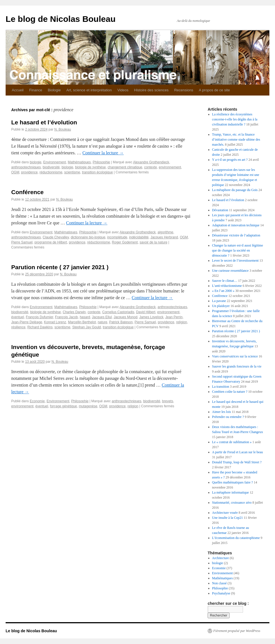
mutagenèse (88, 406)
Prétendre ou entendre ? (228, 417)
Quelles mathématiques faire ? (233, 482)
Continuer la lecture (103, 153)
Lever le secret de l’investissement (235, 261)
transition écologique (97, 172)
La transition (221, 387)
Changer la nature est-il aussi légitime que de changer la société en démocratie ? (238, 250)
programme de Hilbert (51, 242)
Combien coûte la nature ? (230, 392)
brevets (168, 401)
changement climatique (125, 167)
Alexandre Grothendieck (151, 162)
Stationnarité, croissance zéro (232, 503)
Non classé (219, 583)
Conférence (27, 192)
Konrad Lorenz (55, 322)
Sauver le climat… (225, 281)
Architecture (221, 558)
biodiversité (51, 167)
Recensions (184, 90)
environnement (170, 167)
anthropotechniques (26, 167)
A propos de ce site (215, 90)
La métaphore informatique (231, 492)
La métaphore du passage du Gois (235, 190)
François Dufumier (39, 317)
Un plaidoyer (221, 306)
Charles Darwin (74, 312)
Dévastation (220, 210)
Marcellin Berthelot (82, 322)
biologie (35, 162)
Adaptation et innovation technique (236, 225)
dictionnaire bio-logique (88, 237)
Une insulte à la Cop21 (228, 518)
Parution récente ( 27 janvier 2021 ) (60, 267)
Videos (123, 90)
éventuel (18, 317)
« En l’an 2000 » (223, 291)
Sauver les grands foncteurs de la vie (237, 366)
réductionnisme (51, 172)
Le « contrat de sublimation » (232, 442)
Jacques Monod (126, 317)
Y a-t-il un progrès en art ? (230, 160)
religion (182, 322)
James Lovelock (151, 317)
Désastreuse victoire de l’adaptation (236, 235)
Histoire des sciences (151, 90)
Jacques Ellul (102, 317)
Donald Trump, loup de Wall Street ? (237, 462)
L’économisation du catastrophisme (236, 538)
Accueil (18, 90)
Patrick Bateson (121, 322)
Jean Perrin (174, 317)
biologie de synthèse (90, 167)
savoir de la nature (154, 242)
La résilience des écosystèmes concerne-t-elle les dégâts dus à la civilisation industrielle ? (235, 119)
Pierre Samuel (22, 242)
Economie (37, 401)
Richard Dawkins (40, 327)
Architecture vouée (225, 513)
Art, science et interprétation (89, 90)
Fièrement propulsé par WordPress (237, 631)
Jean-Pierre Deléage (27, 322)
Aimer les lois (222, 412)
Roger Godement (125, 242)
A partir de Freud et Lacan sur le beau (238, 452)
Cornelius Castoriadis (118, 312)
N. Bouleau (62, 129)
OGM (15, 172)
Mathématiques (79, 162)
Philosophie (101, 162)
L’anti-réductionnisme (227, 286)
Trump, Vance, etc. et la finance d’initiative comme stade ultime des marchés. (236, 140)
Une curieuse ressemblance (231, 271)
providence (29, 172)
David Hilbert (146, 312)
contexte (151, 167)
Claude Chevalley (56, 237)
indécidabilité (139, 237)
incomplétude (117, 237)
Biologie (54, 90)
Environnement (55, 162)
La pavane (219, 301)
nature (102, 322)
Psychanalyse (221, 593)
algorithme (166, 232)
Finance (36, 90)
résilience (18, 327)
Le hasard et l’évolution (44, 122)
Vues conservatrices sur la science (235, 356)
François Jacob (66, 317)
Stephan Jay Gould (86, 327)
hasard (85, 317)
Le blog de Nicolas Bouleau (61, 19)
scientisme (72, 172)
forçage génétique (63, 406)
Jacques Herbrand (164, 237)
